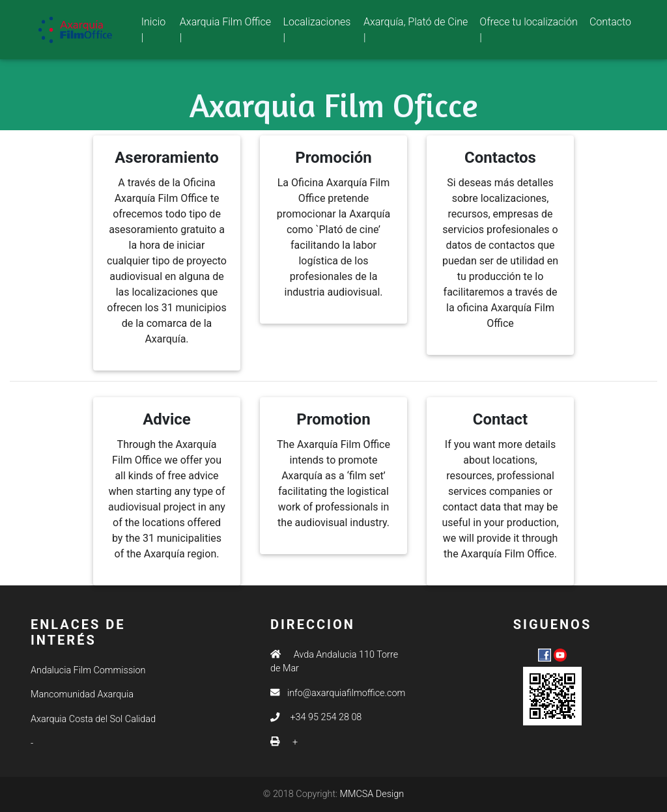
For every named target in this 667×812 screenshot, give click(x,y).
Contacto (610, 24)
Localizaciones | (317, 32)
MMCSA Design (372, 794)
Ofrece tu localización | (528, 32)
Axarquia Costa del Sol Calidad (93, 719)
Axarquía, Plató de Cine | (416, 32)
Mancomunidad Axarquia (82, 694)
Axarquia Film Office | (225, 32)
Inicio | (158, 32)
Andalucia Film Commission (88, 670)
